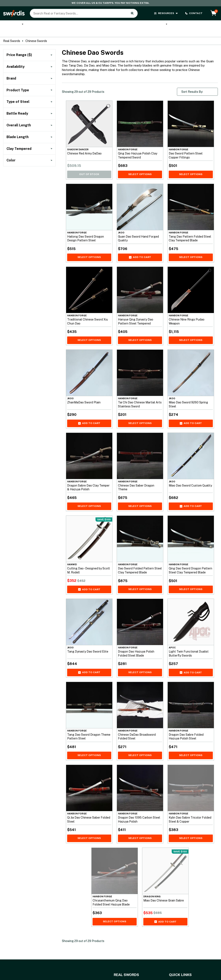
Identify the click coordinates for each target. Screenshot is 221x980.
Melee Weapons (159, 26)
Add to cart (140, 253)
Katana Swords (39, 26)
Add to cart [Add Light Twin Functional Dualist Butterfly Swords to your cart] (191, 668)
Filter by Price (29, 72)
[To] (42, 61)
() (20, 94)
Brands (186, 25)
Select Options (140, 170)
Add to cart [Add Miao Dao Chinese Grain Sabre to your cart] (165, 917)
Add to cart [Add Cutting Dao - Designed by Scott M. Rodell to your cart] (89, 585)
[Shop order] (197, 87)
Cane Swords (99, 26)
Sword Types (207, 26)
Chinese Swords (36, 37)
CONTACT (194, 13)
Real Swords (13, 26)
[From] (16, 61)
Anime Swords (125, 26)
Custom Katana (69, 26)
